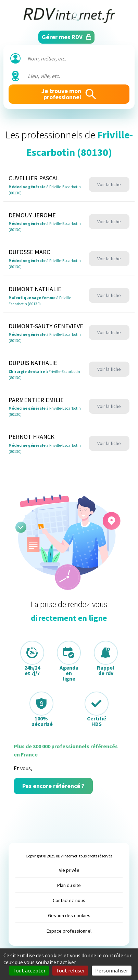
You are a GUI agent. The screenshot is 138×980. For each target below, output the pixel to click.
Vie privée (69, 870)
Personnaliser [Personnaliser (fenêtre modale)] (112, 970)
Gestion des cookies (69, 915)
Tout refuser (70, 970)
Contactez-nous (69, 900)
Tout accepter (29, 970)
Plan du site (69, 885)
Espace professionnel (69, 931)
